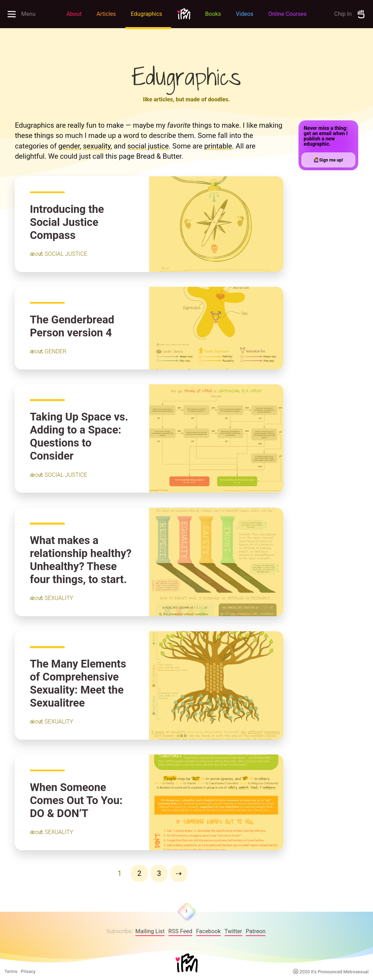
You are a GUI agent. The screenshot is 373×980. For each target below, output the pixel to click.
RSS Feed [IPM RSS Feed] (180, 931)
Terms (11, 971)
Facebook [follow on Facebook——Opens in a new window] (208, 931)
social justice (148, 146)
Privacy (28, 971)
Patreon (256, 931)
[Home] (187, 964)
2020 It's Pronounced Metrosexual (331, 972)
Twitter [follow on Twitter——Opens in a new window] (233, 931)
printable (218, 146)
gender (69, 146)
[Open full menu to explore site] (30, 14)
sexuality (97, 146)
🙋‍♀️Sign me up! (328, 160)
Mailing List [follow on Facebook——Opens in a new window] (150, 931)
